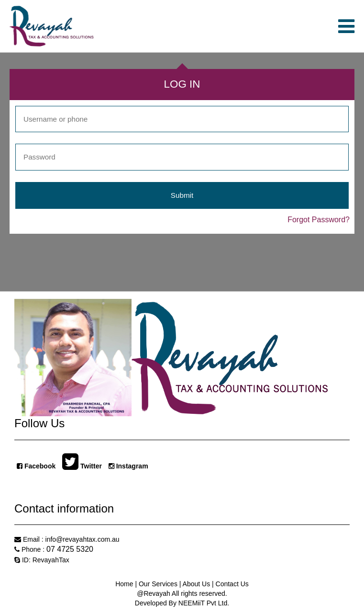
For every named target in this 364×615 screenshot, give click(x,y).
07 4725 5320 (70, 549)
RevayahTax (51, 560)
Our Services (159, 584)
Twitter (82, 466)
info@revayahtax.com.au (83, 539)
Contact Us (231, 584)
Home (125, 584)
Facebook (36, 466)
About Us (196, 584)
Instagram (128, 466)
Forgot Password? (319, 220)
